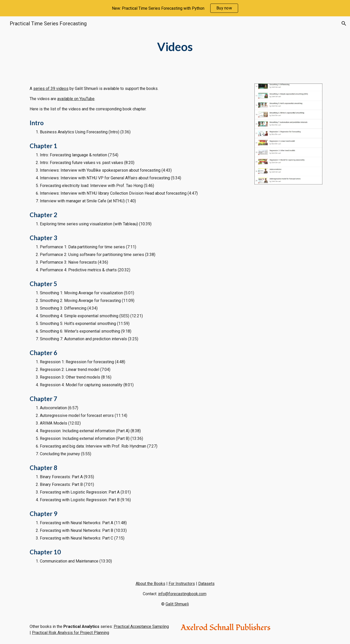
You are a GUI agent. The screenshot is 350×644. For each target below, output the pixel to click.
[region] (175, 8)
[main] (175, 47)
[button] (344, 24)
